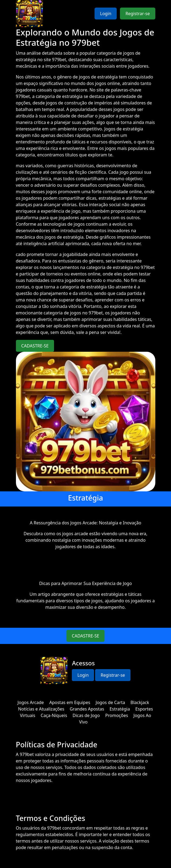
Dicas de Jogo (86, 715)
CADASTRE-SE (35, 346)
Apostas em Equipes (70, 702)
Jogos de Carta (110, 702)
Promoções (117, 715)
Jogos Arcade (31, 702)
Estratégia (120, 709)
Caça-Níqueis (54, 715)
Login (106, 14)
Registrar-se (138, 14)
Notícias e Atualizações (41, 709)
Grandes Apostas (87, 709)
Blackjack (140, 702)
